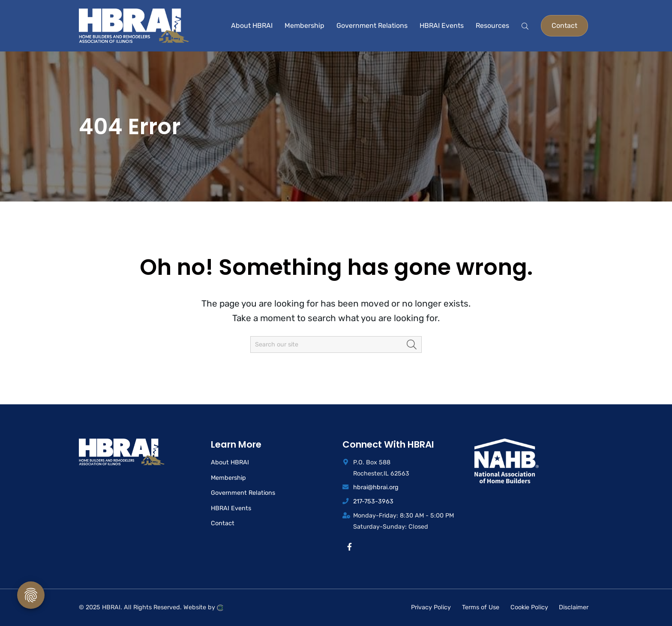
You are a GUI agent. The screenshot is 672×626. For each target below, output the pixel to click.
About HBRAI (230, 462)
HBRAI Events (231, 508)
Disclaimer (574, 607)
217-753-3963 (373, 501)
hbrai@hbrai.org (376, 487)
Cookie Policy (529, 607)
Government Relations (243, 493)
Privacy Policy (431, 607)
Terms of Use (481, 607)
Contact (223, 523)
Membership (228, 478)
